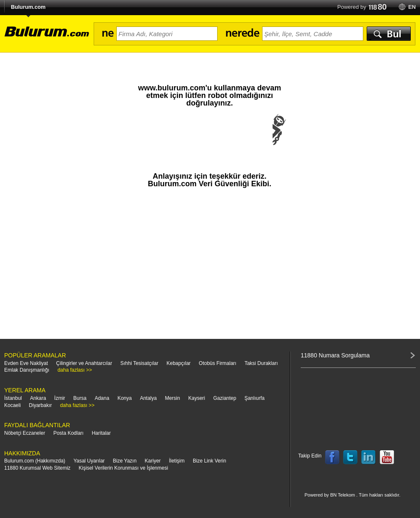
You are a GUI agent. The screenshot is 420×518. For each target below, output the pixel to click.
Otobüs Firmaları (217, 363)
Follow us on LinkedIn (369, 457)
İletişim (177, 461)
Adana (102, 398)
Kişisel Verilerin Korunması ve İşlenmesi (123, 468)
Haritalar (101, 433)
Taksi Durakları (261, 363)
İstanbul (13, 398)
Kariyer (153, 461)
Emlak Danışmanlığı (27, 370)
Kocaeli (12, 405)
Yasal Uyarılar (89, 461)
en (412, 7)
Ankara (38, 398)
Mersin (173, 398)
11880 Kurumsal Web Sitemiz (37, 468)
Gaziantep (225, 398)
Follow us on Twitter (350, 457)
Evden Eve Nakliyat (26, 363)
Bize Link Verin (209, 461)
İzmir (60, 398)
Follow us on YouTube (387, 457)
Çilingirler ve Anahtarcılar (84, 363)
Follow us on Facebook (332, 457)
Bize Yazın (125, 461)
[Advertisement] (210, 267)
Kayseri (197, 398)
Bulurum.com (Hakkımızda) (35, 461)
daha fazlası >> (75, 370)
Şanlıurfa (255, 398)
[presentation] (210, 138)
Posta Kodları (68, 433)
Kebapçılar (178, 363)
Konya (125, 398)
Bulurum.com (28, 7)
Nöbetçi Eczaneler (25, 433)
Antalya (148, 398)
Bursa (80, 398)
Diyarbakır (41, 405)
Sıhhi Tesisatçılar (139, 363)
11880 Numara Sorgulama (335, 355)
